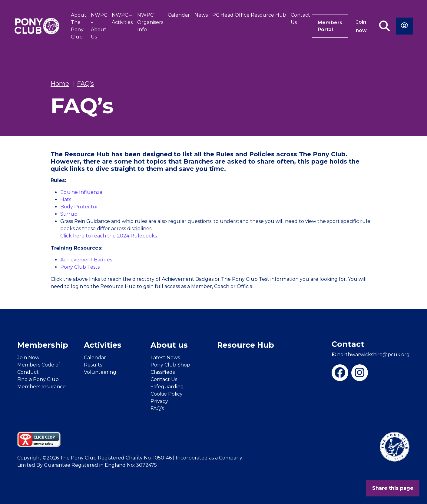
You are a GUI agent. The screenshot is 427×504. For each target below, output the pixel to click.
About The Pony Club (77, 26)
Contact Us (299, 19)
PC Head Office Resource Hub (248, 15)
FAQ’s (157, 408)
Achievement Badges (86, 260)
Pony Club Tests (80, 267)
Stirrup (69, 214)
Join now (361, 26)
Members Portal (329, 26)
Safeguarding (167, 387)
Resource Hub (246, 345)
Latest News (165, 358)
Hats (66, 199)
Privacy (159, 401)
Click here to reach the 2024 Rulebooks (109, 236)
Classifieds (163, 372)
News (200, 15)
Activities (103, 345)
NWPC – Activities (121, 19)
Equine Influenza (81, 192)
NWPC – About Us (98, 26)
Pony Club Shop (170, 365)
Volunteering (100, 372)
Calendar (178, 15)
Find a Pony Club (38, 379)
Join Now (28, 358)
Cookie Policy (167, 394)
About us (169, 345)
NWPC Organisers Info (149, 22)
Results (93, 365)
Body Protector (79, 207)
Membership (43, 345)
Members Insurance (41, 387)
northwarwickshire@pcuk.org (371, 355)
